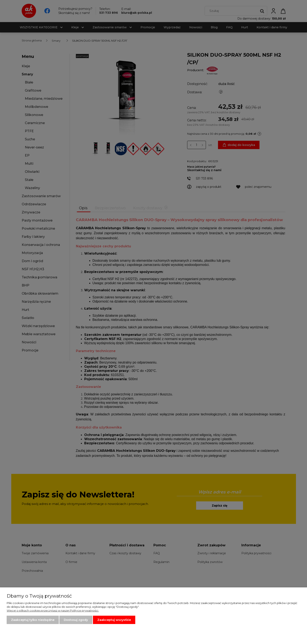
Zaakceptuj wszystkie (114, 620)
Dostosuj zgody (76, 620)
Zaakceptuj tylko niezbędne (33, 620)
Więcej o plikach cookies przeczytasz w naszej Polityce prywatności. (53, 610)
